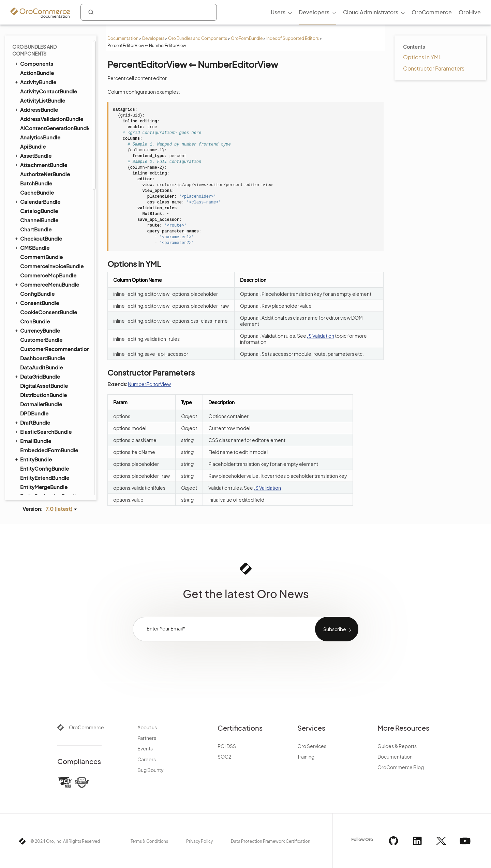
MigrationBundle (38, 328)
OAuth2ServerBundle (43, 374)
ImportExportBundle (42, 199)
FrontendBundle (37, 144)
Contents (414, 47)
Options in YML (422, 57)
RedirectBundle (39, 494)
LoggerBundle (38, 282)
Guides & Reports (397, 746)
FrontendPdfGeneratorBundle (54, 154)
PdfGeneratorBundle (43, 439)
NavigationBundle (39, 347)
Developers (153, 38)
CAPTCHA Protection (48, 134)
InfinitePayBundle (42, 209)
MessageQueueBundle (45, 310)
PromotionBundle (42, 476)
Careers (147, 759)
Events (145, 748)
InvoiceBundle (35, 245)
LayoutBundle (34, 264)
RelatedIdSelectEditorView (59, 115)
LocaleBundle (34, 273)
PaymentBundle (37, 411)
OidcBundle (35, 393)
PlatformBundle (37, 448)
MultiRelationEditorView (57, 97)
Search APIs (38, 124)
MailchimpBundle (42, 292)
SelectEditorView (50, 71)
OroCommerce (86, 727)
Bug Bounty (151, 770)
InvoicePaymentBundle (46, 255)
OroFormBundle (247, 38)
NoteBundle (35, 356)
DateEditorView (48, 53)
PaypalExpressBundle (47, 430)
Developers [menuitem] (314, 12)
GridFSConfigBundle (46, 181)
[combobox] (149, 12)
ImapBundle (32, 190)
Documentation (123, 38)
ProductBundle (36, 466)
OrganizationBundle (45, 402)
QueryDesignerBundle (44, 485)
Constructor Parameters (434, 68)
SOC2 (224, 757)
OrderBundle (33, 383)
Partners (147, 738)
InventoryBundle (40, 236)
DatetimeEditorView (53, 62)
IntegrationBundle (43, 227)
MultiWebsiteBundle (42, 337)
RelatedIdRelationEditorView (59, 106)
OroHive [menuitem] (470, 12)
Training (306, 757)
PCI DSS (227, 746)
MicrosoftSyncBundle (47, 319)
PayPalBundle (37, 420)
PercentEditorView (52, 44)
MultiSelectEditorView (55, 79)
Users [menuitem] (278, 12)
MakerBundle (36, 301)
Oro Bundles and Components (198, 38)
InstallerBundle (36, 218)
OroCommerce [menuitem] (432, 12)
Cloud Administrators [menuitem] (371, 12)
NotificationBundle (44, 365)
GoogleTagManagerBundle (54, 172)
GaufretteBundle (41, 163)
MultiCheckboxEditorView (59, 88)
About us (147, 727)
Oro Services (312, 746)
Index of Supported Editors (293, 38)
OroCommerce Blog (401, 767)
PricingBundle (34, 457)
